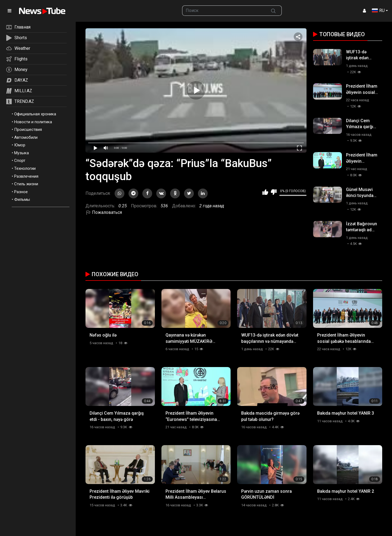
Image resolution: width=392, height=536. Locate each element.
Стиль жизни (26, 184)
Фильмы (22, 199)
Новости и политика (33, 122)
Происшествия (28, 130)
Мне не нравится (274, 192)
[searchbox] (224, 11)
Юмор (20, 145)
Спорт (20, 161)
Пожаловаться (104, 212)
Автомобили (26, 137)
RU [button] (378, 10)
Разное (21, 192)
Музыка (22, 153)
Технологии (25, 168)
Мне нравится (265, 192)
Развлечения (26, 176)
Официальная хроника (35, 114)
